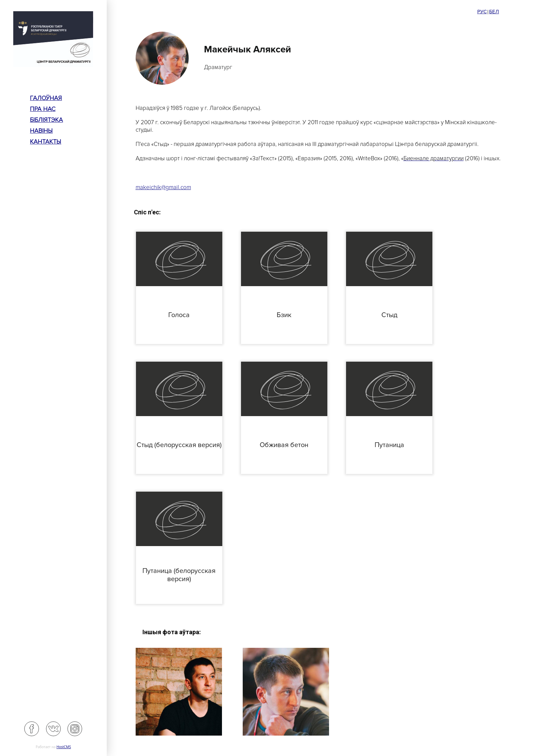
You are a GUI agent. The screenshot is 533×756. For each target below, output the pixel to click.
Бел (494, 12)
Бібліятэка (46, 120)
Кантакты (46, 142)
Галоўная (46, 98)
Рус (482, 12)
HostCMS (64, 747)
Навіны (41, 131)
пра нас (43, 109)
